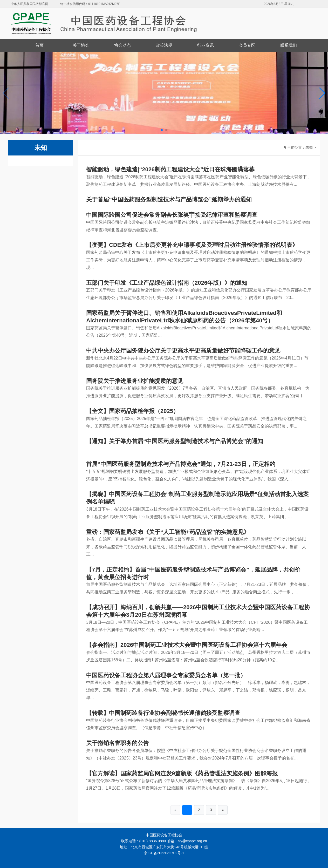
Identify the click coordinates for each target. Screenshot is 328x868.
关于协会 (81, 45)
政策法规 (164, 45)
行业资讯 (206, 45)
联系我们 (289, 45)
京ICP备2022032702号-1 (164, 853)
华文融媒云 (155, 859)
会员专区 (247, 45)
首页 (39, 45)
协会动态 (122, 45)
